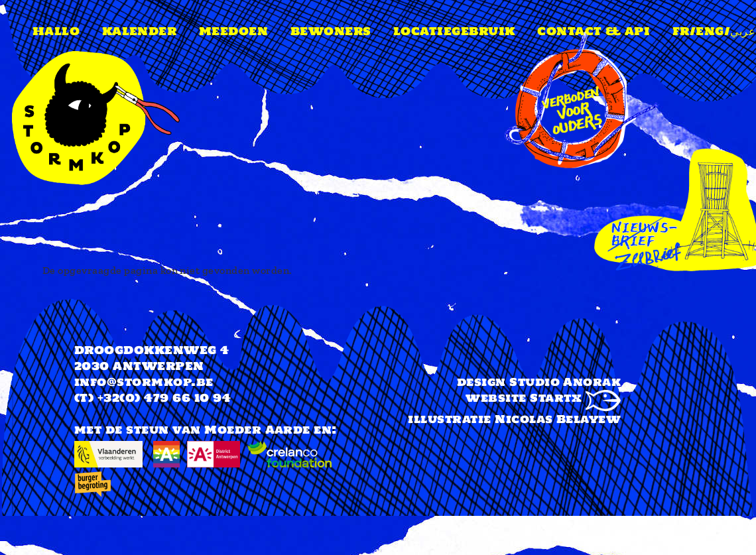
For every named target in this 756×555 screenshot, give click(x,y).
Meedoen (233, 31)
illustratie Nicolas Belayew (514, 419)
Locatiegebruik (454, 31)
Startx (575, 398)
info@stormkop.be (144, 382)
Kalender (140, 31)
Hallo (56, 31)
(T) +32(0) (107, 398)
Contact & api (594, 31)
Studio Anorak (565, 382)
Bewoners (331, 31)
